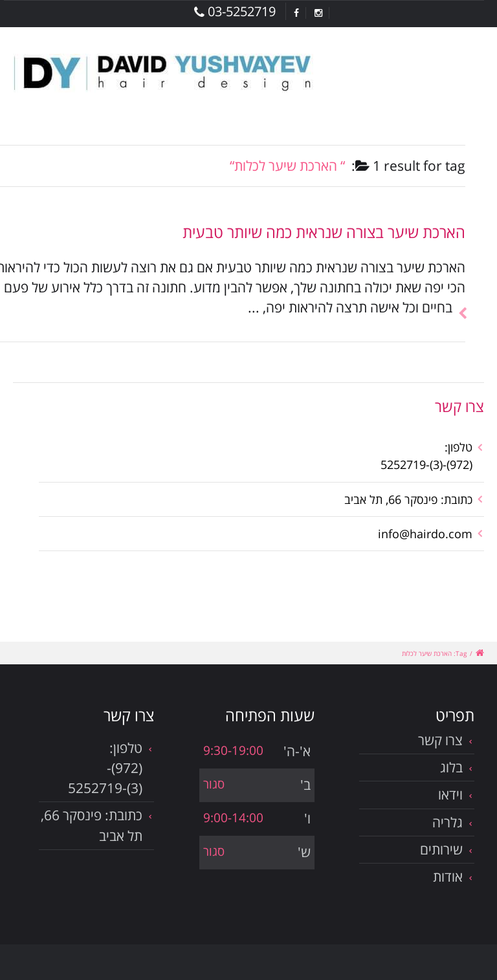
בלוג (451, 767)
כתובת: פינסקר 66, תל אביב (408, 499)
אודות (448, 877)
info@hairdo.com (425, 534)
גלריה (447, 822)
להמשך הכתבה (459, 298)
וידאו (450, 794)
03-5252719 (235, 11)
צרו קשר (440, 740)
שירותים (441, 849)
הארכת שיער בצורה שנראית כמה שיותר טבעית (324, 232)
